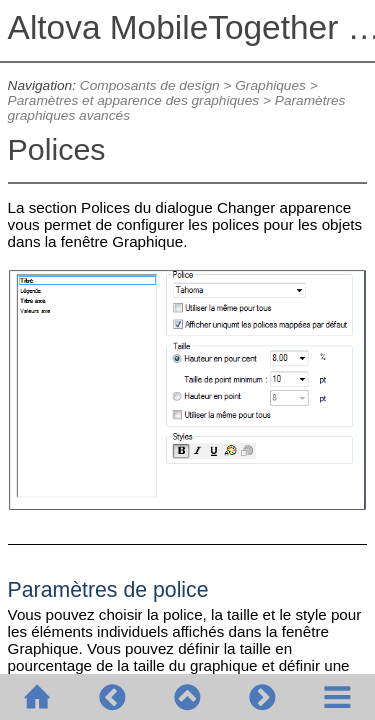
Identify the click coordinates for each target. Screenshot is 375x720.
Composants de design (150, 85)
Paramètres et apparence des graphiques (134, 100)
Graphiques (270, 85)
